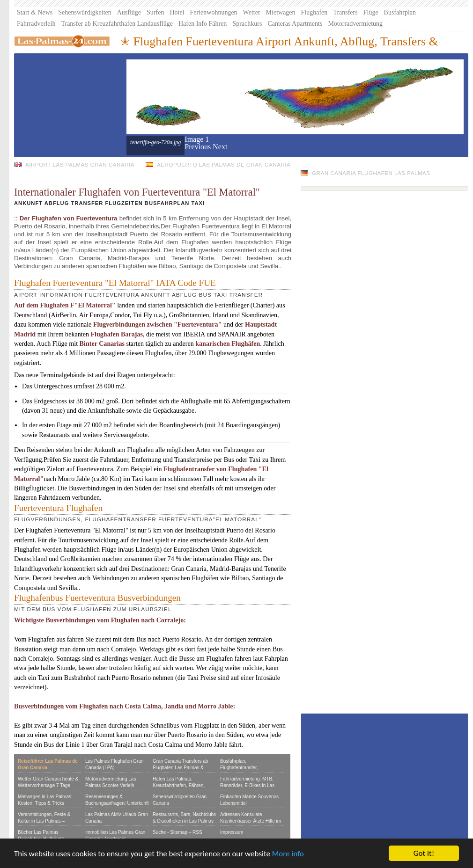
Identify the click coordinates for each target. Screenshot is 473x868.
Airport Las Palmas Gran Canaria (80, 164)
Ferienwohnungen (214, 12)
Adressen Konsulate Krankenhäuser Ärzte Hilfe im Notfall (251, 821)
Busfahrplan (400, 12)
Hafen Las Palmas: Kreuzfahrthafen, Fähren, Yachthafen (179, 785)
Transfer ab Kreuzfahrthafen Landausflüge (117, 24)
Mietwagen (281, 12)
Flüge (371, 12)
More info (288, 854)
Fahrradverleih (36, 24)
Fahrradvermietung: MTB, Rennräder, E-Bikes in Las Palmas (247, 785)
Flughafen (314, 12)
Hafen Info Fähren (203, 24)
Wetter (252, 12)
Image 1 (197, 139)
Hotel (177, 12)
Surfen (155, 12)
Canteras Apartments (295, 24)
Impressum (232, 832)
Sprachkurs (247, 24)
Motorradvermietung (355, 24)
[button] (199, 147)
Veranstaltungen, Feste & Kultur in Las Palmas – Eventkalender (44, 821)
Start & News (35, 12)
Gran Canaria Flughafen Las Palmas (371, 173)
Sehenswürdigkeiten (85, 12)
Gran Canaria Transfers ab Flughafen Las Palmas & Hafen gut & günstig (180, 768)
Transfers (345, 12)
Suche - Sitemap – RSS (177, 832)
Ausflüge (129, 12)
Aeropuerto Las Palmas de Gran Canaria (224, 164)
